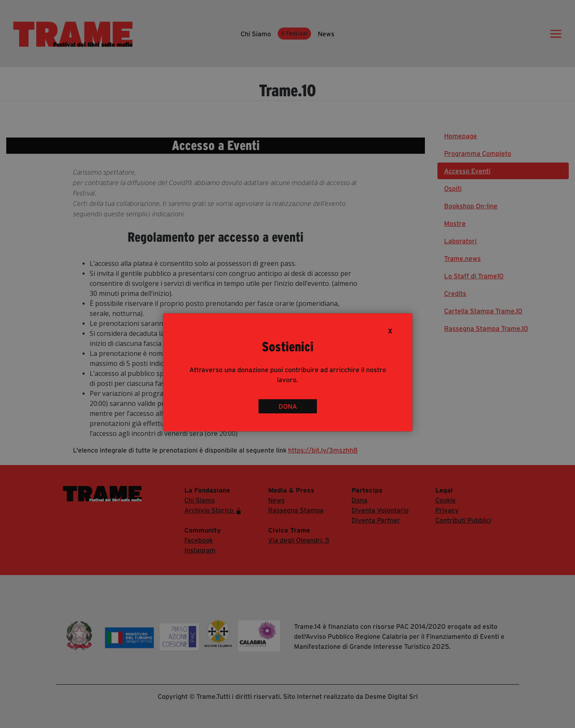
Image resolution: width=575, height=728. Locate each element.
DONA (288, 406)
